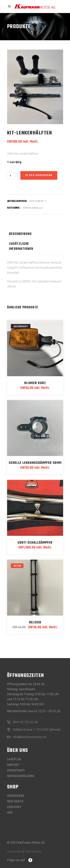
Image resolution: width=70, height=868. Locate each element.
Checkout (14, 807)
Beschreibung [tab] (20, 234)
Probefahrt (16, 771)
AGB (10, 813)
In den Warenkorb (39, 175)
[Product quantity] (11, 176)
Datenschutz (33, 851)
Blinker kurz (35, 383)
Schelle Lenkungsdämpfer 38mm (35, 463)
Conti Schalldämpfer (35, 543)
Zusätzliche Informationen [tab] (21, 246)
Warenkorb (16, 796)
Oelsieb (35, 623)
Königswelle (33, 208)
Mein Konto (15, 802)
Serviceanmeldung (21, 776)
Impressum (15, 851)
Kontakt (13, 765)
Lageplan (14, 759)
